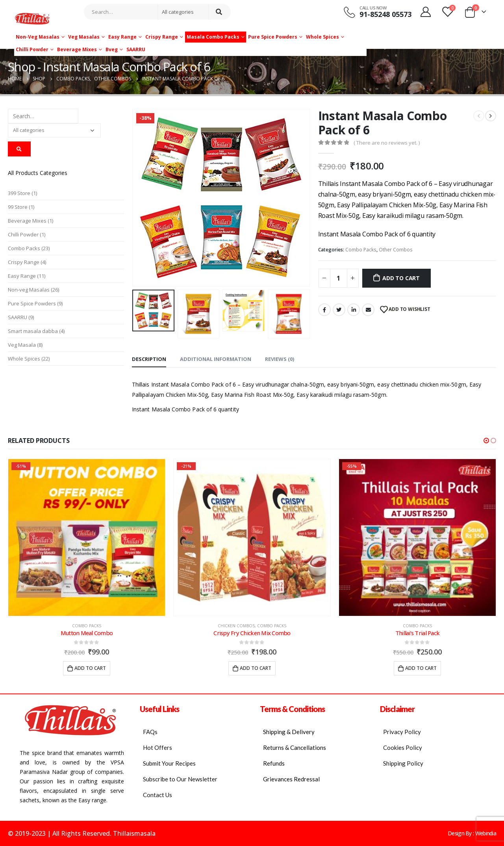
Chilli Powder (32, 49)
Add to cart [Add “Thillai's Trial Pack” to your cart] (421, 668)
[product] (87, 537)
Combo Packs (361, 250)
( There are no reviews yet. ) (387, 143)
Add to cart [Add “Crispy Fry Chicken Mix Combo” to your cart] (256, 668)
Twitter (339, 310)
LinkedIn (354, 310)
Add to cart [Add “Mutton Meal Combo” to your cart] (90, 668)
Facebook (324, 310)
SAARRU (136, 49)
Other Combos (396, 250)
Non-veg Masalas (38, 37)
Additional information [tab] (216, 359)
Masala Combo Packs (213, 37)
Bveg (112, 49)
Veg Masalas (84, 37)
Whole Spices (322, 37)
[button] (486, 441)
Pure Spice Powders (273, 37)
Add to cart (401, 278)
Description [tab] (149, 359)
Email (368, 310)
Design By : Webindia (472, 833)
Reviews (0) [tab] (280, 359)
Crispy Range (162, 37)
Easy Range (122, 37)
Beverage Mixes (77, 49)
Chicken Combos (236, 626)
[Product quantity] (339, 278)
